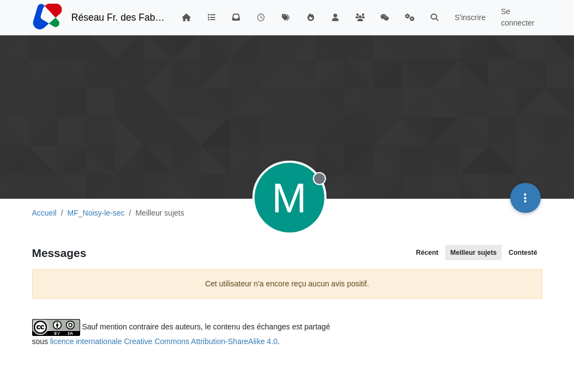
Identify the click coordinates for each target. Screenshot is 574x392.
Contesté (523, 253)
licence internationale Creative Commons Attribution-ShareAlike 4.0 (164, 341)
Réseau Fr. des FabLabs (119, 17)
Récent (427, 253)
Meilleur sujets (473, 253)
